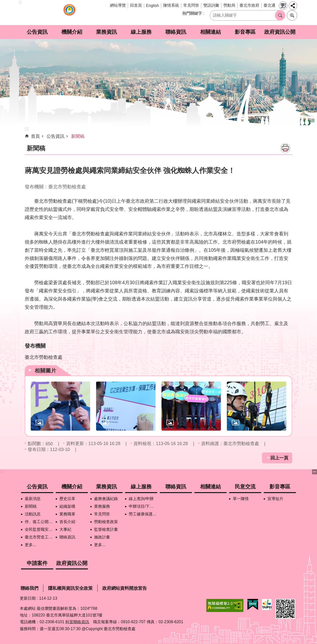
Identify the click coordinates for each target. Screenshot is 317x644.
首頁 (35, 136)
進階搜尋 (292, 15)
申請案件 (37, 563)
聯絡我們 (29, 588)
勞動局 (229, 5)
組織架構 (67, 506)
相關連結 (211, 32)
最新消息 (33, 499)
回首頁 (136, 5)
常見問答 (191, 5)
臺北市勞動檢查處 (69, 13)
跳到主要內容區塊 (3, 3)
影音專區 (245, 32)
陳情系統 (171, 5)
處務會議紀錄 (106, 499)
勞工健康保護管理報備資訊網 (143, 514)
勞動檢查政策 (106, 522)
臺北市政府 (249, 5)
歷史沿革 (67, 499)
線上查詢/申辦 (141, 499)
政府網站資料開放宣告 (125, 588)
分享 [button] (293, 6)
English (153, 6)
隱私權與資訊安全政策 (70, 588)
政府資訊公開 (280, 32)
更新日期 (28, 598)
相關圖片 (46, 371)
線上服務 (141, 32)
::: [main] (27, 129)
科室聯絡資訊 (77, 622)
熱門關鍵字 (192, 13)
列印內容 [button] (285, 148)
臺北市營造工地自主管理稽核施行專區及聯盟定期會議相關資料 (39, 537)
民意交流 (245, 487)
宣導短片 (275, 499)
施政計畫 (102, 537)
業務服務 (102, 506)
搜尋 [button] (280, 15)
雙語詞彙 (211, 5)
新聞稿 (78, 136)
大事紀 (65, 529)
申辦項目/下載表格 (143, 506)
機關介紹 (72, 32)
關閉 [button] (315, 472)
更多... (30, 545)
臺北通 (269, 5)
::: (2, 471)
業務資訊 (106, 32)
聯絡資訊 (176, 32)
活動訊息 (33, 514)
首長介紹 (67, 522)
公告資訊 (37, 32)
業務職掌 (67, 514)
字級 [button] (283, 6)
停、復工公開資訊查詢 (39, 522)
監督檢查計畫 (106, 529)
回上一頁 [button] (279, 458)
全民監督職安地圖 (39, 529)
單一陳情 (241, 499)
